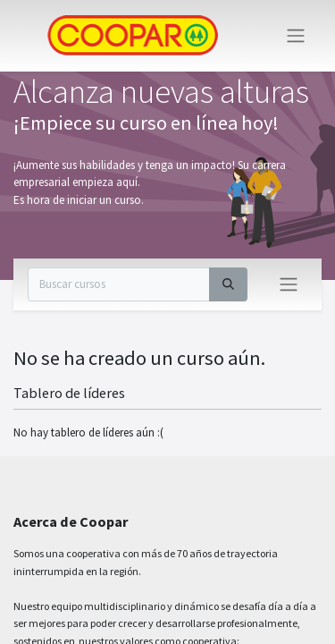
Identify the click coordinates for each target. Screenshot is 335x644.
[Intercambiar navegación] (289, 284)
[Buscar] (228, 284)
